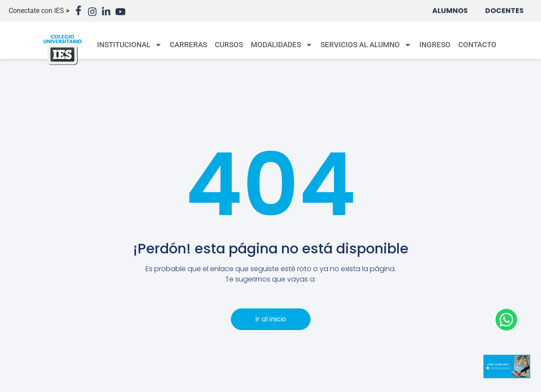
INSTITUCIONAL (130, 45)
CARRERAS (188, 45)
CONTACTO (477, 45)
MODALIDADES (282, 45)
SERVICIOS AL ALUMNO (366, 45)
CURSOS (229, 45)
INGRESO (435, 45)
